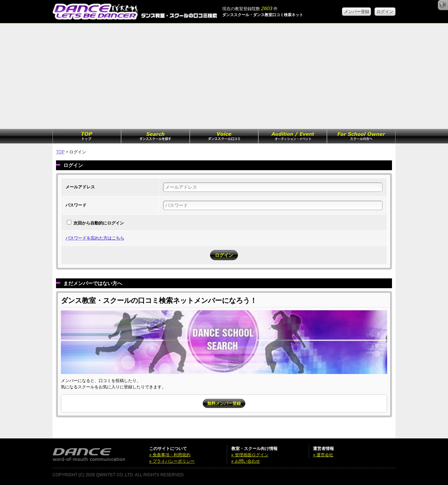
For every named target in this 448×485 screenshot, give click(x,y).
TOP (60, 152)
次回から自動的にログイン (99, 223)
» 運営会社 (323, 455)
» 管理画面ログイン (250, 455)
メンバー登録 (357, 12)
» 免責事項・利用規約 (170, 455)
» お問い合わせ (246, 461)
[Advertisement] (224, 76)
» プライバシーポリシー (172, 461)
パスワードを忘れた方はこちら (95, 238)
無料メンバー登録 (224, 403)
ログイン (385, 12)
